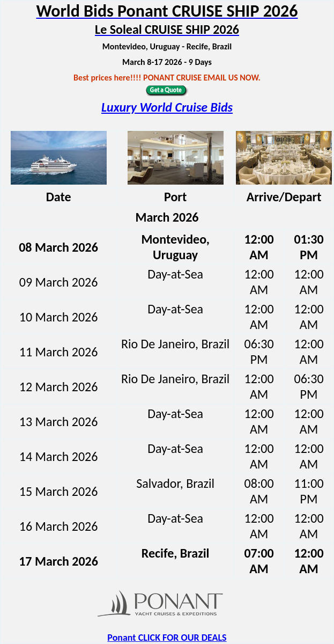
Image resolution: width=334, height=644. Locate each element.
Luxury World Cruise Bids (167, 107)
